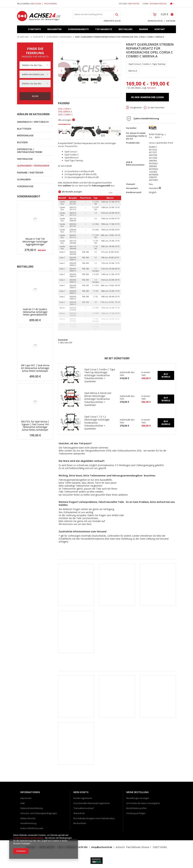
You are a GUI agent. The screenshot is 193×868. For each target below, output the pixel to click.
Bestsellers (126, 29)
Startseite (34, 29)
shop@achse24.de (158, 4)
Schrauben (24, 179)
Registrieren (51, 4)
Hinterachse (25, 159)
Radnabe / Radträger (30, 173)
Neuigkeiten (54, 29)
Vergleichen (136, 107)
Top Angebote (104, 29)
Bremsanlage (25, 135)
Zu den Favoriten (156, 107)
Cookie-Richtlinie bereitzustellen (28, 838)
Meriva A (133, 71)
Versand (151, 88)
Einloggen (36, 4)
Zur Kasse (171, 21)
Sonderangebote (78, 29)
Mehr (157, 137)
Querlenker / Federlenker (59, 37)
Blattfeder (24, 129)
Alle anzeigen (65, 120)
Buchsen (22, 142)
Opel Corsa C (65, 109)
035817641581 (134, 4)
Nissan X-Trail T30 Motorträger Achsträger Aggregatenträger (35, 242)
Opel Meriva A (65, 112)
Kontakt (160, 29)
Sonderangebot (29, 196)
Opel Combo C (65, 115)
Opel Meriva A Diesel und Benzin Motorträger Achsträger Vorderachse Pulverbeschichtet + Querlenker (98, 399)
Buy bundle (166, 375)
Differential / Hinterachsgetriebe (30, 151)
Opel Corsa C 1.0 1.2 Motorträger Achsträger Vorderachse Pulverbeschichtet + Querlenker (97, 423)
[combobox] (35, 65)
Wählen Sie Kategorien (33, 114)
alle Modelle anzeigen (72, 192)
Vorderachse (25, 186)
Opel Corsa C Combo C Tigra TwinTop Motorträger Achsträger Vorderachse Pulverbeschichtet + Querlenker (100, 375)
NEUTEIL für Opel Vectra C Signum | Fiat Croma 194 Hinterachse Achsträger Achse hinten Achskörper (35, 426)
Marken (144, 29)
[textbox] (93, 14)
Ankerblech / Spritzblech (33, 122)
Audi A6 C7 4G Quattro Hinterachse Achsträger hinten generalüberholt (35, 312)
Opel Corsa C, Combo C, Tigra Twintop (147, 64)
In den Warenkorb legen (147, 97)
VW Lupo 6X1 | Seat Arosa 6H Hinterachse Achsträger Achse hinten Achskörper (35, 368)
